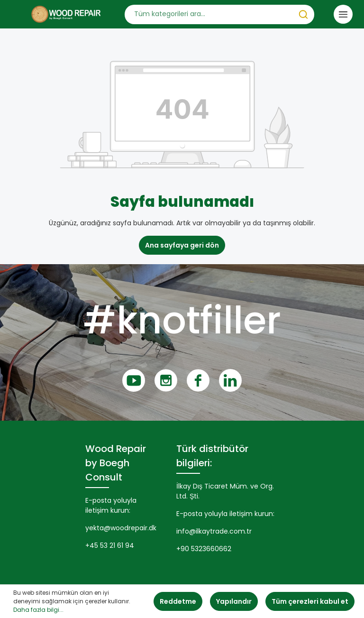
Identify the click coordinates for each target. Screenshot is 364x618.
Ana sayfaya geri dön (182, 245)
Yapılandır (234, 601)
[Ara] (303, 14)
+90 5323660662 (204, 549)
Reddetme (178, 601)
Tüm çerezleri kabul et (310, 601)
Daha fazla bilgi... (38, 610)
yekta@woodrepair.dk (121, 528)
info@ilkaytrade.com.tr (214, 531)
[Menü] (343, 14)
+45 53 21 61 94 (110, 545)
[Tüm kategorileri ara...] (209, 14)
